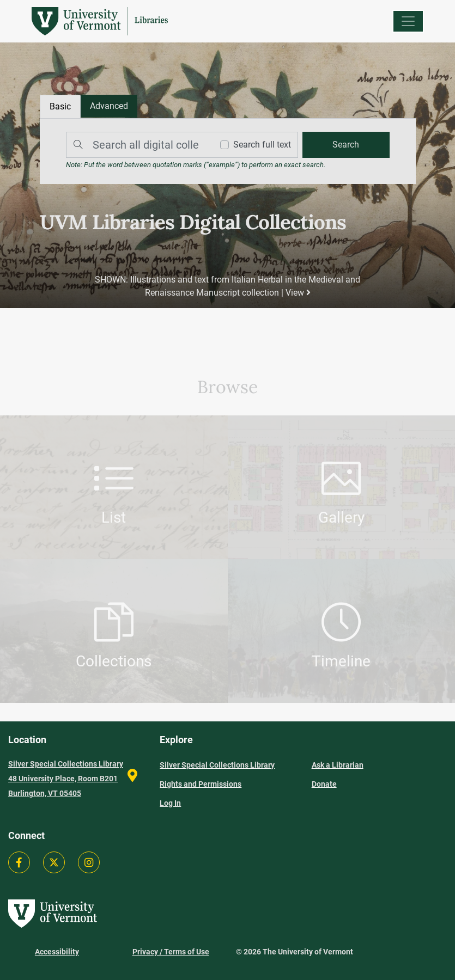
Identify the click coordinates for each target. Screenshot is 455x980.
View (298, 293)
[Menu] (408, 21)
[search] (345, 145)
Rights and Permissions (201, 784)
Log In (170, 803)
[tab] (109, 106)
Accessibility (57, 952)
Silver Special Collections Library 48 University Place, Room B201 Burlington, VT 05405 (66, 779)
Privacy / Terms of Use (171, 952)
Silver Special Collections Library (217, 765)
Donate (324, 784)
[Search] (137, 145)
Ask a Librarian (338, 765)
